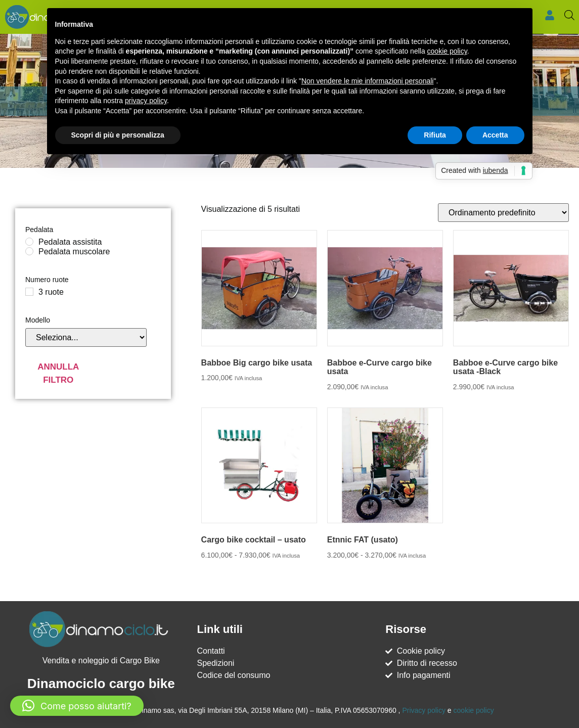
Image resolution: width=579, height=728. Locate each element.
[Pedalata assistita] (29, 242)
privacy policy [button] (146, 101)
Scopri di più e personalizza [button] (118, 135)
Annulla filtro (58, 373)
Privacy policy (424, 710)
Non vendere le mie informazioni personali (367, 81)
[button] (77, 706)
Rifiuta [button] (435, 135)
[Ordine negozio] (503, 213)
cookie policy (474, 710)
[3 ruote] (29, 292)
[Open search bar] (569, 15)
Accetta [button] (495, 135)
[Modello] (86, 337)
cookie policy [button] (447, 51)
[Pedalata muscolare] (29, 251)
